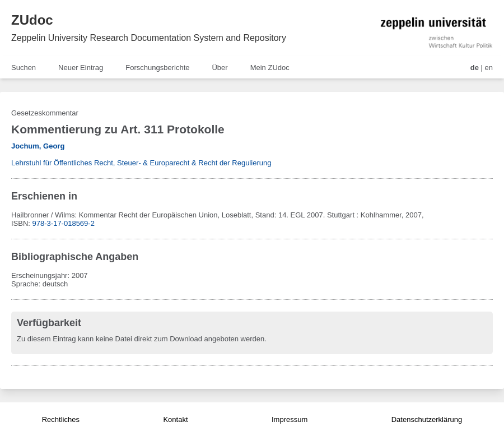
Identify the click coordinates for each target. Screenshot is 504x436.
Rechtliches (61, 419)
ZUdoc (32, 20)
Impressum (290, 419)
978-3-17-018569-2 (64, 223)
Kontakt (175, 419)
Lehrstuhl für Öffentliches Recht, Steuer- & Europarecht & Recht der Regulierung (141, 163)
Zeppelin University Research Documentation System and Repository (149, 38)
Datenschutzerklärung (427, 419)
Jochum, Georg (38, 146)
